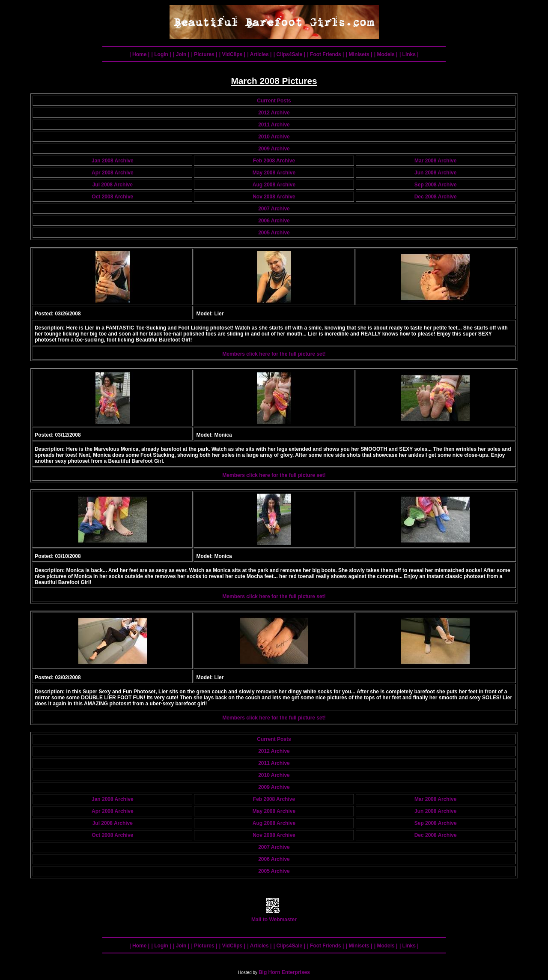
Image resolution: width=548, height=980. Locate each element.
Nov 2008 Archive (274, 197)
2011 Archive (274, 125)
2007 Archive (274, 209)
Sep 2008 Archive (436, 185)
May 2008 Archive (274, 173)
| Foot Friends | (325, 54)
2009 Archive (274, 149)
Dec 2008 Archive (436, 197)
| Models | (386, 54)
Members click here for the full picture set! (274, 354)
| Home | (139, 54)
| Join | (181, 54)
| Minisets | (359, 54)
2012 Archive (274, 113)
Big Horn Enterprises (284, 972)
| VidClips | (232, 54)
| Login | (161, 54)
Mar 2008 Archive (435, 161)
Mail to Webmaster (274, 917)
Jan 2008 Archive (113, 161)
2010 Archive (274, 137)
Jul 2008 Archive (113, 185)
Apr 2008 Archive (113, 173)
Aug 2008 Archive (274, 185)
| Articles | (259, 54)
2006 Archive (274, 221)
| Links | (409, 54)
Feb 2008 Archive (274, 161)
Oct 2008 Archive (112, 197)
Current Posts (274, 101)
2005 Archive (274, 233)
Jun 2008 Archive (435, 173)
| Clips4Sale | (289, 54)
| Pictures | (204, 54)
